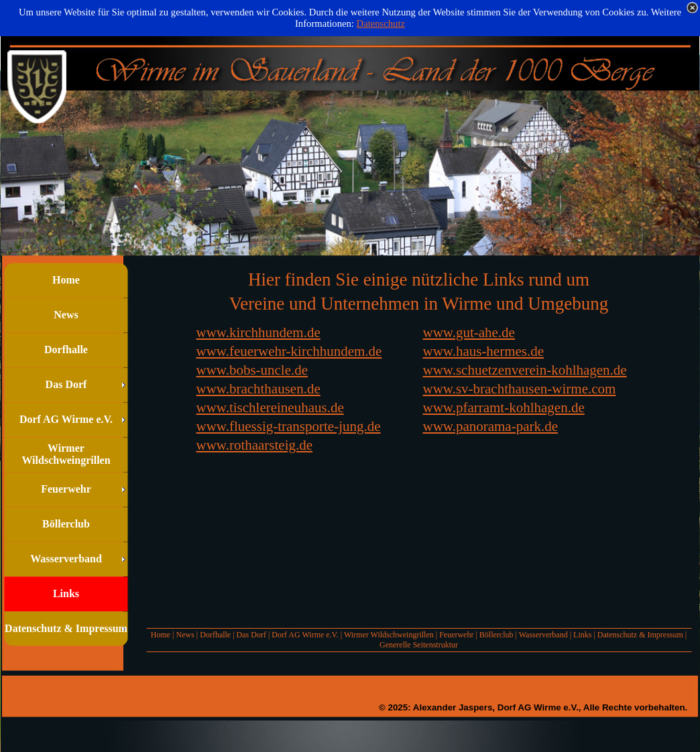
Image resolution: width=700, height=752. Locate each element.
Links (582, 635)
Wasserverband (543, 635)
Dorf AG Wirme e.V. (305, 635)
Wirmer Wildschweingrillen (389, 635)
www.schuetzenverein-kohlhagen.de (525, 370)
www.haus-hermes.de (484, 351)
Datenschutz (381, 23)
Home (161, 635)
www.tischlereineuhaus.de (270, 408)
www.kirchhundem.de (258, 332)
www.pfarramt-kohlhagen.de (504, 408)
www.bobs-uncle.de (252, 370)
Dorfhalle (215, 635)
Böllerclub (497, 635)
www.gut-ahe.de (469, 332)
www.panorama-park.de (491, 426)
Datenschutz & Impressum (640, 635)
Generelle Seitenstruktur (419, 645)
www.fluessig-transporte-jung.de (289, 426)
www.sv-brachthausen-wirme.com (520, 389)
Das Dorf (251, 635)
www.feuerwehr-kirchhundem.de (289, 351)
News (185, 635)
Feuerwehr (456, 635)
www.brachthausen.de (258, 389)
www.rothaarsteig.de (255, 445)
